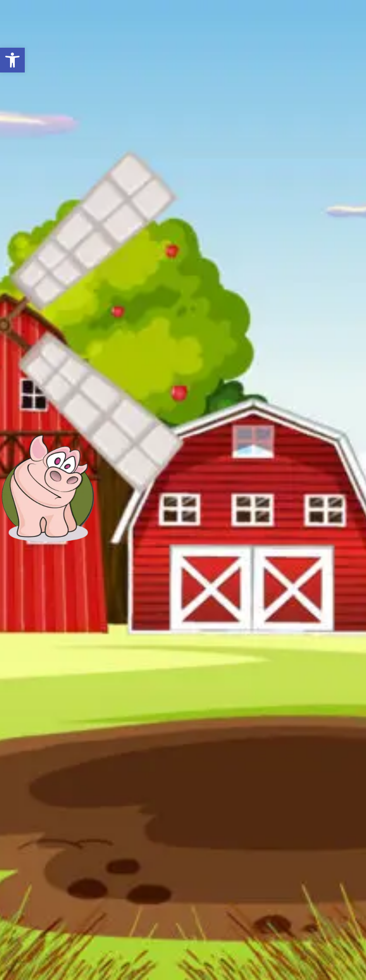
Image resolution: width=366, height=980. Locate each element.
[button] (12, 60)
